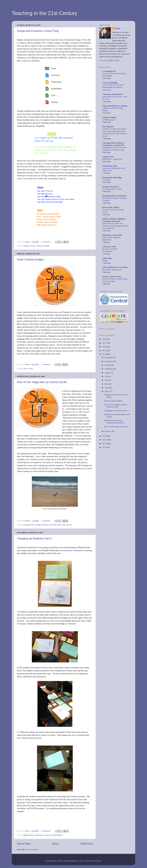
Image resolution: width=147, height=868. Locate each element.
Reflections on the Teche (112, 235)
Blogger (98, 861)
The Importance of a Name (112, 189)
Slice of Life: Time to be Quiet (116, 427)
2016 (105, 347)
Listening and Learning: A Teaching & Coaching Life (113, 144)
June (107, 380)
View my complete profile (109, 60)
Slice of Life (28, 368)
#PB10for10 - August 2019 (112, 159)
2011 (105, 444)
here (26, 547)
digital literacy (29, 835)
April (107, 388)
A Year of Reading (110, 83)
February (108, 431)
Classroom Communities (113, 94)
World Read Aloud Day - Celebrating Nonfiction (114, 422)
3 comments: (46, 242)
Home (55, 844)
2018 (105, 339)
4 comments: (46, 831)
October (108, 365)
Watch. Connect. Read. (112, 276)
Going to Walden (109, 117)
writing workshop (43, 246)
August (108, 373)
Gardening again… (109, 120)
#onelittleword (29, 525)
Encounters (107, 180)
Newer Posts (24, 844)
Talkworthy (107, 258)
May (107, 384)
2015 (105, 350)
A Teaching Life (109, 71)
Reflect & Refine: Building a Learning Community (114, 220)
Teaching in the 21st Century (45, 13)
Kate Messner (108, 127)
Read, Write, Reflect (111, 207)
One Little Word (55, 525)
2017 (105, 343)
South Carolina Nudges (30, 260)
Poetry (32, 246)
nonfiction (39, 835)
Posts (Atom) (33, 849)
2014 (105, 354)
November (109, 361)
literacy (45, 525)
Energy (105, 261)
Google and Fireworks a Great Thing (38, 31)
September (109, 369)
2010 (105, 447)
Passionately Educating (112, 177)
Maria (118, 28)
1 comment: (46, 364)
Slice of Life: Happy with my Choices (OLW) (42, 382)
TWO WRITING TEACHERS (115, 267)
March (107, 391)
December (109, 357)
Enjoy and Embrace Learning (115, 106)
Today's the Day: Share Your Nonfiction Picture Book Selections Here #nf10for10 (115, 226)
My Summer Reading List (112, 270)
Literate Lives (108, 157)
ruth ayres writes (109, 247)
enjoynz (81, 861)
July (107, 376)
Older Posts (87, 844)
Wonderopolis (67, 448)
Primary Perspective (111, 187)
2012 (105, 440)
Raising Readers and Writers (114, 196)
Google (26, 246)
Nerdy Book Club (110, 166)
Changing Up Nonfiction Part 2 (34, 539)
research (47, 835)
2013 (105, 436)
